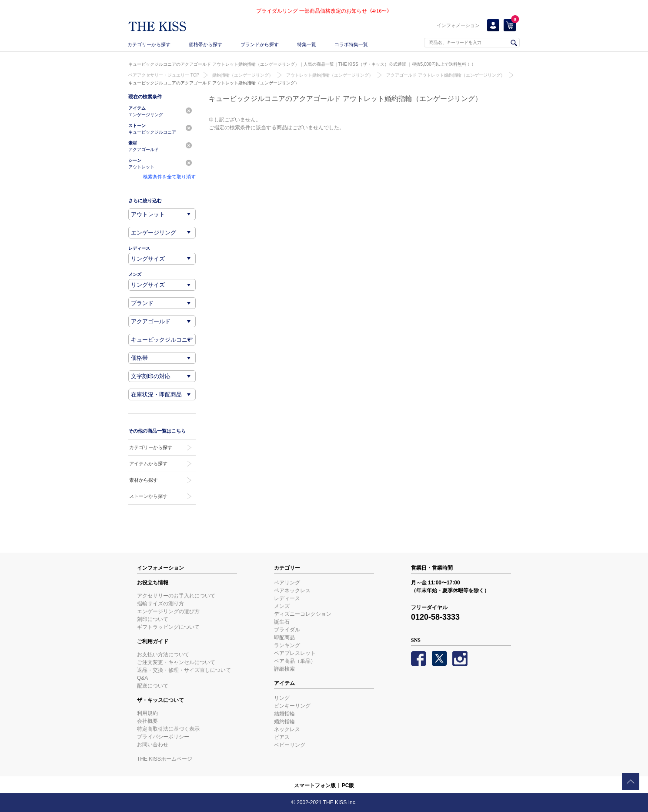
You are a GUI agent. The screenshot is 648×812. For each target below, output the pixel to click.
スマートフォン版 (315, 785)
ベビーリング (290, 745)
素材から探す (144, 480)
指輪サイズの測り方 (160, 604)
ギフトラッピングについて (168, 627)
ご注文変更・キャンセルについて (176, 662)
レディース (287, 598)
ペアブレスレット (295, 653)
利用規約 (147, 713)
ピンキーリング (292, 706)
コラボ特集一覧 (351, 44)
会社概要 (147, 721)
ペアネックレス (292, 591)
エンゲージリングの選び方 (168, 611)
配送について (153, 686)
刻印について (153, 619)
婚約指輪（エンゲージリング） (243, 75)
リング (282, 698)
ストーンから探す (148, 496)
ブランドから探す (260, 44)
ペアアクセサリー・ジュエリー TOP (164, 75)
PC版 (348, 785)
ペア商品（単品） (295, 661)
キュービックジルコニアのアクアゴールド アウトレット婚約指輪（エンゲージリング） (214, 83)
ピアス (282, 737)
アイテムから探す (148, 463)
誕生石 (282, 622)
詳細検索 (284, 669)
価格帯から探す (205, 44)
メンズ (282, 606)
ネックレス (287, 729)
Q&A (142, 678)
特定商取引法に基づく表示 (168, 729)
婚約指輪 (284, 721)
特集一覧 (307, 44)
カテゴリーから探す (149, 44)
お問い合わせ (153, 745)
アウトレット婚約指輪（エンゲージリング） (330, 75)
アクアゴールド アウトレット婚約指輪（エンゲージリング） (446, 75)
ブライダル (287, 630)
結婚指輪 (284, 714)
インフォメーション (458, 25)
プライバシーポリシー (163, 737)
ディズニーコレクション (303, 614)
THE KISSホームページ (165, 759)
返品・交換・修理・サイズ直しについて (184, 670)
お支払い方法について (163, 654)
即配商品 (284, 638)
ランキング (287, 645)
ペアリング (287, 583)
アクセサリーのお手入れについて (176, 596)
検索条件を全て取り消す (169, 177)
